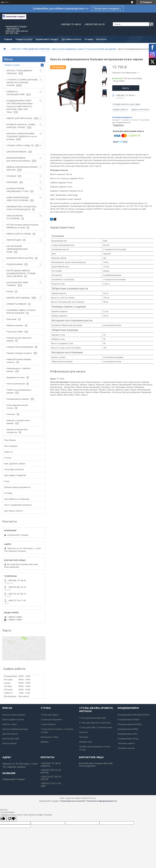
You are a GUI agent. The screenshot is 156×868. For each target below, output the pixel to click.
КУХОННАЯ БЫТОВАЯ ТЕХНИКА (17, 284)
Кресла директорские (13, 719)
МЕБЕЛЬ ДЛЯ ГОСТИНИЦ (19, 234)
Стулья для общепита (51, 719)
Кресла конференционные (15, 729)
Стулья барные (48, 724)
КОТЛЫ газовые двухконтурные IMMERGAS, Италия (22, 226)
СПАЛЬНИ (11, 176)
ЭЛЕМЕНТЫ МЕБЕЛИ (16, 304)
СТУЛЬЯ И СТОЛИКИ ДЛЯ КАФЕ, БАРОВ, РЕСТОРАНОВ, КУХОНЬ (22, 82)
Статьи (8, 458)
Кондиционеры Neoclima (130, 724)
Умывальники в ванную (18, 399)
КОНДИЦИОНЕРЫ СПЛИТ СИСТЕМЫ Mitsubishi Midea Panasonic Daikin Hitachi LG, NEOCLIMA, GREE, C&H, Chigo (20, 106)
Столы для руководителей (92, 718)
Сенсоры (11, 414)
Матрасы (84, 737)
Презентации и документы (17, 487)
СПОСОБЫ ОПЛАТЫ (14, 469)
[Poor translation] (12, 819)
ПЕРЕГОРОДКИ (14, 240)
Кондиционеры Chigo (128, 738)
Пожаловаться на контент (73, 801)
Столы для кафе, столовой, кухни (96, 727)
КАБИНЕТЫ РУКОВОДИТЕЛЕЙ (16, 93)
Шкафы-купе (86, 742)
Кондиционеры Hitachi (129, 719)
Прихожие (12, 319)
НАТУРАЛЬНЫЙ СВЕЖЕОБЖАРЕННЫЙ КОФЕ (17, 249)
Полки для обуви (15, 332)
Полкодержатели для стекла (17, 406)
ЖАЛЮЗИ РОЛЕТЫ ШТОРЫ (20, 258)
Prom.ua (92, 798)
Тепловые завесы (126, 743)
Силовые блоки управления (20, 347)
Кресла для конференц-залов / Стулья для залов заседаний (84, 49)
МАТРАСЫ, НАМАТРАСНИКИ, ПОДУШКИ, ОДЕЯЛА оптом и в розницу (22, 136)
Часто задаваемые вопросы (18, 505)
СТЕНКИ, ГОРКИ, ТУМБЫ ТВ (20, 145)
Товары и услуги (24, 39)
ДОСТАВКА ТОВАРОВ (15, 475)
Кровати (83, 732)
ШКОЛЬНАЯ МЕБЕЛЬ (17, 152)
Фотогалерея (11, 446)
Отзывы (89, 39)
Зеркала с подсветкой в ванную (18, 422)
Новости (8, 452)
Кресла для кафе (11, 738)
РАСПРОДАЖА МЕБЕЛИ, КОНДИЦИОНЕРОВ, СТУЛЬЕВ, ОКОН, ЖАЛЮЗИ (21, 273)
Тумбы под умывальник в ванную (19, 391)
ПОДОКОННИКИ (15, 264)
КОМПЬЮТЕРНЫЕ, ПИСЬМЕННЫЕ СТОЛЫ (18, 190)
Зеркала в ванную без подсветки (17, 431)
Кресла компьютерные (14, 715)
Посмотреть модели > (107, 8)
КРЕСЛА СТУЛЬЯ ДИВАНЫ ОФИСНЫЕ (31, 49)
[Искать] (151, 24)
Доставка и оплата (71, 39)
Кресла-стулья (9, 724)
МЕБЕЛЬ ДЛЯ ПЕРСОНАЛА (19, 118)
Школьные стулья (50, 737)
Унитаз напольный (16, 384)
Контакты (101, 39)
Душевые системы (16, 377)
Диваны (45, 742)
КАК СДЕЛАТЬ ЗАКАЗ (15, 464)
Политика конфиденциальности (102, 801)
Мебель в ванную (15, 325)
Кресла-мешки (9, 743)
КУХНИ (10, 291)
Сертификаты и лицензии (17, 499)
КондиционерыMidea (128, 729)
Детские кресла (10, 734)
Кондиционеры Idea (127, 734)
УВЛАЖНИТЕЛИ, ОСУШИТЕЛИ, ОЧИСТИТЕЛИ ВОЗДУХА (21, 208)
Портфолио (10, 440)
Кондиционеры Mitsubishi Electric (134, 715)
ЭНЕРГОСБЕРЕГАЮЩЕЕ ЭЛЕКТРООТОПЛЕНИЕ (18, 199)
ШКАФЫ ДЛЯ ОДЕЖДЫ (18, 298)
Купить (126, 88)
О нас (7, 481)
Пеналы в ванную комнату (19, 353)
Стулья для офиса (50, 715)
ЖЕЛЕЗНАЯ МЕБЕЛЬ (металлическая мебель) (18, 159)
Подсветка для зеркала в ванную (19, 339)
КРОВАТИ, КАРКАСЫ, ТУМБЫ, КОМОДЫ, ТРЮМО (21, 126)
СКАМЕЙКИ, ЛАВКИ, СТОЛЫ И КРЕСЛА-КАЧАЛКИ (21, 311)
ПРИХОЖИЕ (12, 182)
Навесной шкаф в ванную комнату (19, 361)
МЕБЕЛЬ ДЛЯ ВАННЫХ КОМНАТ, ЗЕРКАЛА (22, 168)
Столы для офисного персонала (95, 723)
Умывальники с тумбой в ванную (19, 370)
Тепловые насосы (126, 748)
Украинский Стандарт (47, 39)
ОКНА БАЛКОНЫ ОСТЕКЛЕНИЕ (15, 217)
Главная (8, 39)
